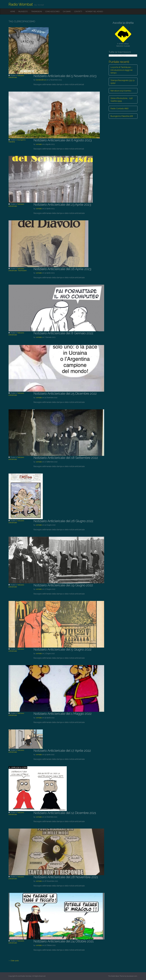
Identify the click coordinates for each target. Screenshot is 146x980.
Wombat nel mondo (94, 12)
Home (13, 12)
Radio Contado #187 (120, 108)
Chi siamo (67, 12)
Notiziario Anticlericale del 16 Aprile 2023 (62, 269)
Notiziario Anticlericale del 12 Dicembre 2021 (65, 813)
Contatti (78, 12)
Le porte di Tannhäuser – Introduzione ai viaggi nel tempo (121, 70)
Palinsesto (23, 12)
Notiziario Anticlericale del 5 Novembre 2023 (65, 76)
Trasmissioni (36, 12)
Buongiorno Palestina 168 (122, 116)
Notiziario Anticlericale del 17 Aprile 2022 (62, 751)
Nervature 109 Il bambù (121, 91)
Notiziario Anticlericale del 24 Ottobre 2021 (64, 941)
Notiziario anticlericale (16, 76)
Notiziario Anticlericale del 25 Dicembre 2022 (65, 394)
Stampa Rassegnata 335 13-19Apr (123, 82)
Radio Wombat (21, 4)
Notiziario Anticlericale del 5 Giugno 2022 (63, 649)
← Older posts (14, 961)
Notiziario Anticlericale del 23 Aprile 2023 (62, 205)
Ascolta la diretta (123, 23)
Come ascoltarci (52, 12)
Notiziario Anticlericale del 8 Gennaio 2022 (63, 333)
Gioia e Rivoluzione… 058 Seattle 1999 (122, 100)
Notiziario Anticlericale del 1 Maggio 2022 (63, 714)
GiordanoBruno (41, 80)
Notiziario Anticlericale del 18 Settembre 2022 (66, 458)
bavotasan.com (132, 976)
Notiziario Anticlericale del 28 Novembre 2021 (66, 877)
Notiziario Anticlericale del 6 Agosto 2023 (63, 140)
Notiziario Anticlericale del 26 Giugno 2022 (63, 521)
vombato (39, 144)
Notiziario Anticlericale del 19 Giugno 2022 (63, 585)
